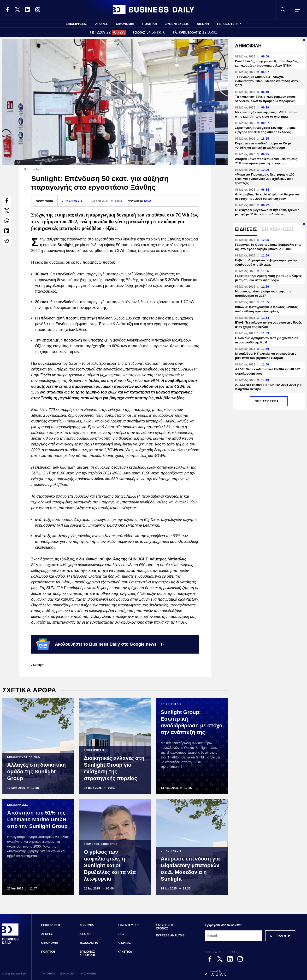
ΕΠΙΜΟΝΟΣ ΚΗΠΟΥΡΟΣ (88, 953)
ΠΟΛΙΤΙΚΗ (150, 24)
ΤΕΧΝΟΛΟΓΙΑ (89, 943)
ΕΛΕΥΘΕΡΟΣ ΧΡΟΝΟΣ (165, 927)
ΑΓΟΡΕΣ (101, 24)
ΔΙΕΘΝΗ (203, 24)
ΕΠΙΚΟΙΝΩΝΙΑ (68, 974)
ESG (121, 934)
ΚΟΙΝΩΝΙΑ (87, 925)
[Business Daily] (11, 943)
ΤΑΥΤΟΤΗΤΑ (48, 974)
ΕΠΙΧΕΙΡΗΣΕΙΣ (76, 24)
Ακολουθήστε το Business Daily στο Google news (100, 644)
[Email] (233, 936)
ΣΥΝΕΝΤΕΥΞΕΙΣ (177, 24)
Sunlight (39, 665)
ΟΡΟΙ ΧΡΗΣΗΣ (88, 974)
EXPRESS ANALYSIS (170, 935)
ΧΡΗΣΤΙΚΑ (125, 952)
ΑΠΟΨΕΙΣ (124, 943)
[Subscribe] (278, 936)
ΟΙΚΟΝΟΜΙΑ (125, 24)
